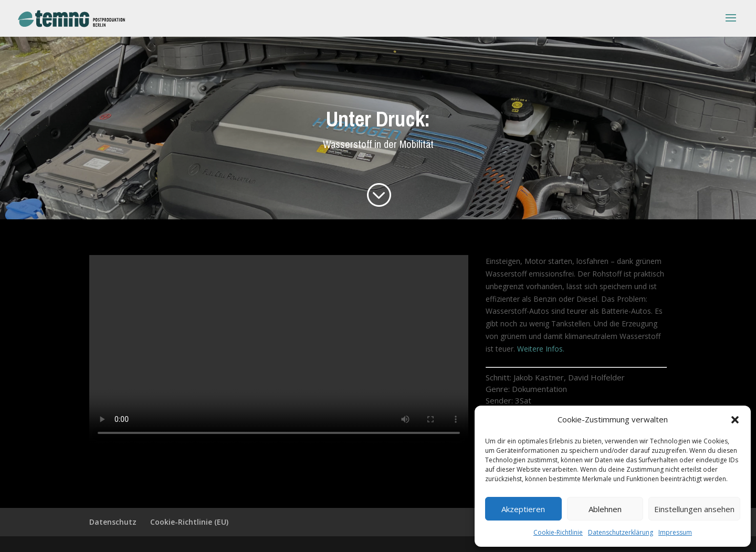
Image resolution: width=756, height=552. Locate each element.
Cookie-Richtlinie (558, 532)
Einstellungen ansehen (694, 509)
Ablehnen (605, 509)
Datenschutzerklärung (621, 532)
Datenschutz (113, 522)
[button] (735, 420)
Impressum (675, 532)
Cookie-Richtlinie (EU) (189, 522)
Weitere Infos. (541, 349)
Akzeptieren (523, 509)
